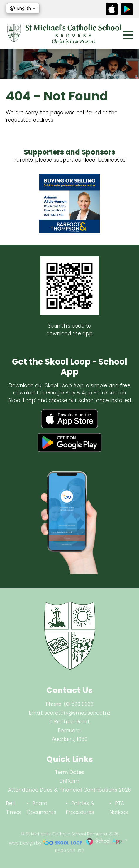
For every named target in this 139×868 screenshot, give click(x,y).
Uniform (69, 781)
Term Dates (70, 772)
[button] (23, 8)
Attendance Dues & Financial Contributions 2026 (69, 790)
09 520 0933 (79, 704)
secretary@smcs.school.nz (77, 713)
